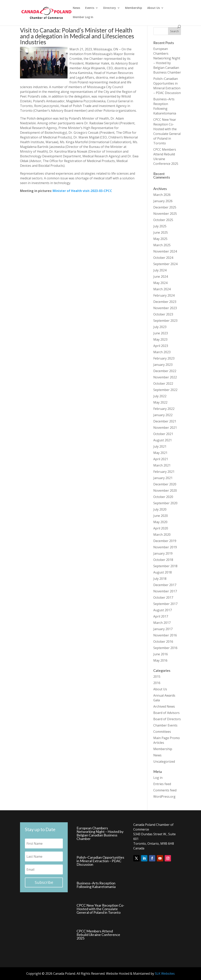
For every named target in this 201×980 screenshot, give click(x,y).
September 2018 (165, 566)
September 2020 (165, 503)
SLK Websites (165, 974)
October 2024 (163, 258)
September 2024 (165, 264)
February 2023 (164, 358)
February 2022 (164, 409)
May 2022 (160, 402)
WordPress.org (164, 797)
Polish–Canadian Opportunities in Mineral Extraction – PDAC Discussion (100, 861)
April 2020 (161, 528)
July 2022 (160, 396)
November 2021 (165, 428)
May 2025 (160, 239)
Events (90, 8)
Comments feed (165, 790)
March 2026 (162, 195)
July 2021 (160, 446)
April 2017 (161, 616)
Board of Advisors (166, 713)
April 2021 (161, 459)
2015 (157, 677)
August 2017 (163, 610)
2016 (157, 683)
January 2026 (163, 201)
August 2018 (163, 572)
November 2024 (165, 251)
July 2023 (160, 327)
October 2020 (163, 497)
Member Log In (83, 17)
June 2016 (161, 654)
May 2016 (160, 660)
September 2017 (165, 604)
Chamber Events (165, 725)
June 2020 (161, 516)
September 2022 (165, 390)
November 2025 (165, 214)
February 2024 (164, 295)
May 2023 (160, 339)
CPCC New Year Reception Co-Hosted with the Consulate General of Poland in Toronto (100, 909)
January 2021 (163, 478)
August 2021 (163, 440)
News (76, 8)
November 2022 (165, 377)
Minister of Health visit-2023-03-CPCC (82, 191)
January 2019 (163, 553)
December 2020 (165, 484)
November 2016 (165, 635)
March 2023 (162, 352)
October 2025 (163, 220)
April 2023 (161, 346)
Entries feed (162, 784)
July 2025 (160, 226)
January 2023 (163, 365)
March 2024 (162, 289)
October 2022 (163, 384)
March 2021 (162, 465)
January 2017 (163, 629)
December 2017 (165, 585)
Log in (158, 778)
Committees (162, 732)
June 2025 (161, 232)
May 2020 (160, 522)
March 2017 (162, 623)
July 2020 (160, 509)
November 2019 (165, 547)
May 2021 (160, 453)
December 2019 (165, 541)
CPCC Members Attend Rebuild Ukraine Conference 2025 (98, 935)
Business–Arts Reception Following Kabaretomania (96, 885)
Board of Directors (167, 719)
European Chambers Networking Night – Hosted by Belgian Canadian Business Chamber (100, 833)
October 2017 (163, 597)
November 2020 (165, 490)
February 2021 (164, 472)
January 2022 (163, 415)
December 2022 (165, 371)
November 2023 (165, 308)
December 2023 (165, 302)
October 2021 (163, 434)
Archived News (164, 706)
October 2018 (163, 560)
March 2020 (162, 535)
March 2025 (162, 245)
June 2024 (161, 277)
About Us (153, 8)
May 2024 (160, 283)
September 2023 (165, 321)
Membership (134, 8)
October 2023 (163, 314)
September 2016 (165, 648)
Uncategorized (164, 762)
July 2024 (160, 270)
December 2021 (165, 421)
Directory (110, 8)
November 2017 (165, 591)
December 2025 (165, 207)
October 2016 (163, 642)
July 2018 (160, 579)
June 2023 (161, 333)
